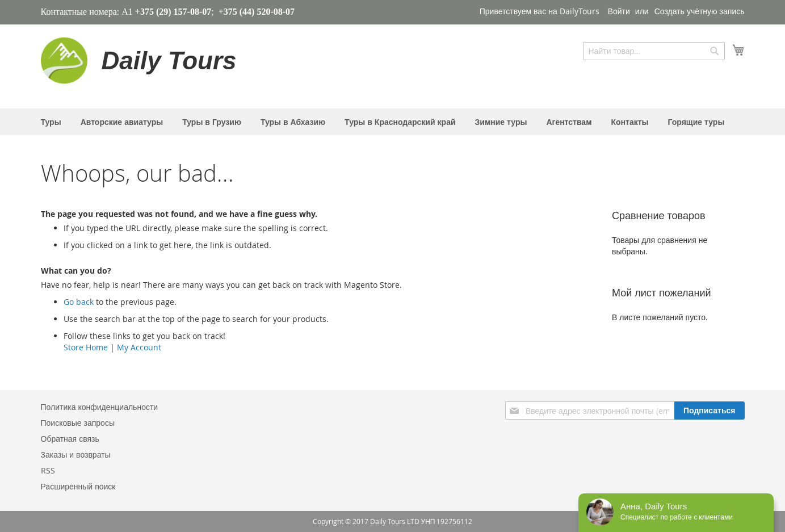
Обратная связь (70, 439)
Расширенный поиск (78, 486)
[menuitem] (51, 122)
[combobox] (654, 51)
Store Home (86, 347)
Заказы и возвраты (76, 454)
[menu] (393, 122)
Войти (619, 11)
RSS (48, 470)
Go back (79, 302)
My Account (139, 347)
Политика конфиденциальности (100, 407)
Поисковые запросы (78, 423)
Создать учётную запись (700, 11)
